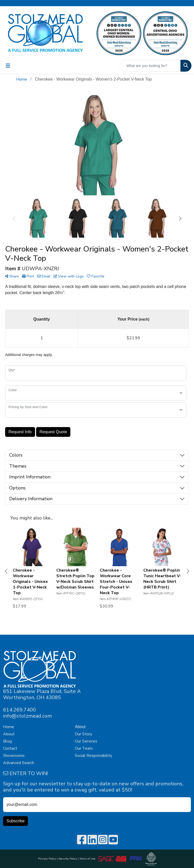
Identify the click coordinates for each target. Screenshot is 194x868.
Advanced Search (19, 763)
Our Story (83, 734)
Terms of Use (88, 859)
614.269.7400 (19, 710)
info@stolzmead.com (28, 716)
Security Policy (68, 859)
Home (9, 727)
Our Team (84, 748)
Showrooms (14, 756)
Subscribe (15, 821)
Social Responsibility (93, 756)
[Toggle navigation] (8, 66)
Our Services (86, 741)
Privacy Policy (47, 859)
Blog (7, 741)
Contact (10, 748)
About (9, 734)
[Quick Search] (150, 66)
